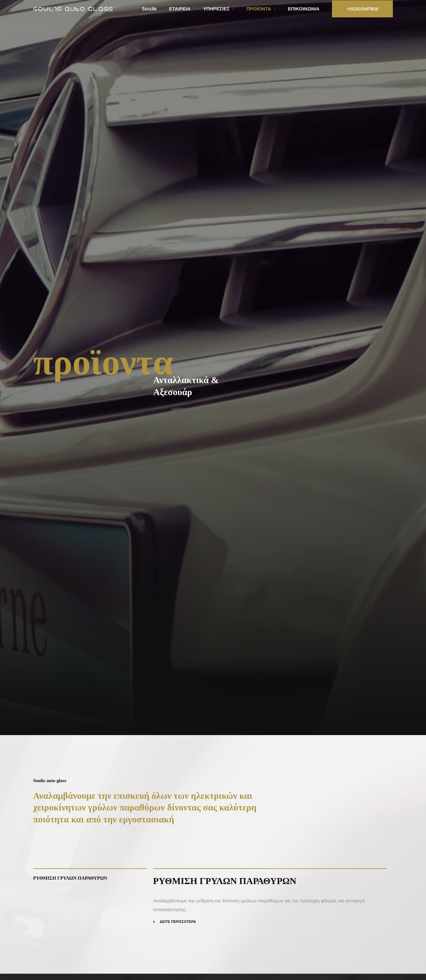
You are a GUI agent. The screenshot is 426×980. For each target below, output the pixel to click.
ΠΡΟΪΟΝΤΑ (263, 9)
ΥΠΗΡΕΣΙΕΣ (224, 9)
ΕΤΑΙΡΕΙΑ (191, 9)
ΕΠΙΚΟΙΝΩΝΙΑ (305, 9)
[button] (362, 9)
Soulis (163, 9)
